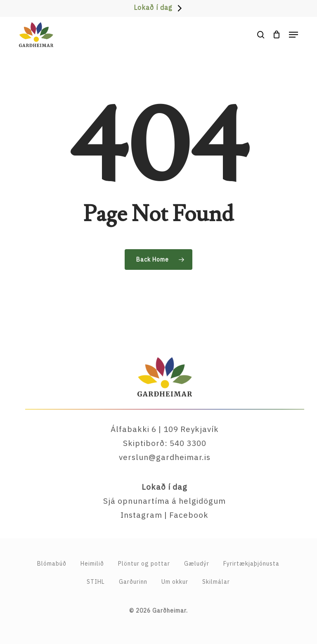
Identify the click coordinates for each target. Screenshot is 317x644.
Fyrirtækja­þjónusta (251, 564)
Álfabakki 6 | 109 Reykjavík (165, 429)
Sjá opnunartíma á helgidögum (164, 501)
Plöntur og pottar (144, 564)
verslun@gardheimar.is (165, 457)
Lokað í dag (153, 7)
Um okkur (175, 582)
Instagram (141, 515)
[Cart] (277, 35)
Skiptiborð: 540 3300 (165, 443)
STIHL (96, 582)
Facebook (189, 515)
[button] (293, 35)
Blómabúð (52, 564)
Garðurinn (133, 582)
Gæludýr (197, 564)
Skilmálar (216, 582)
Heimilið (92, 564)
